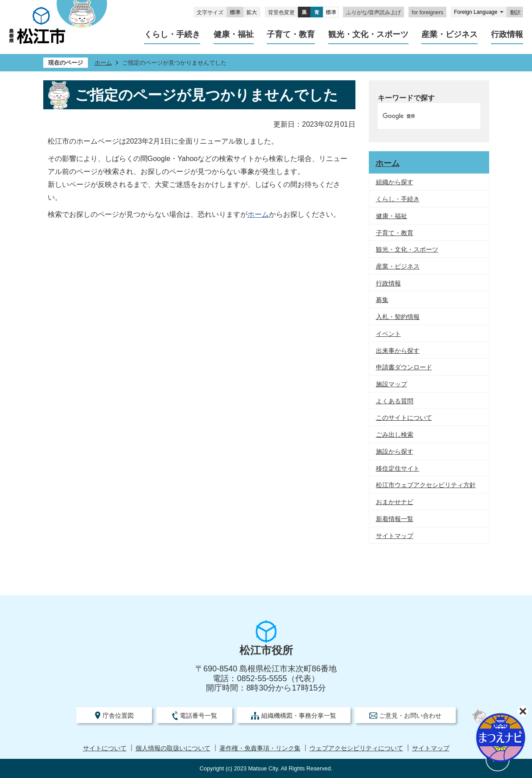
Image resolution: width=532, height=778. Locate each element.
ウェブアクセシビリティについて (356, 748)
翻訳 (516, 12)
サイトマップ (431, 748)
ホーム (103, 63)
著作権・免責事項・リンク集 (260, 748)
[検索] (420, 116)
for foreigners (427, 12)
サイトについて (105, 748)
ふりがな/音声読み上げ (373, 12)
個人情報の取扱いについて (173, 748)
